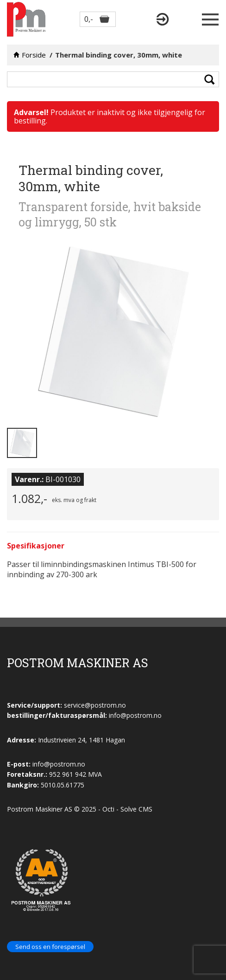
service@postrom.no (95, 705)
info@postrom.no (59, 764)
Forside (34, 55)
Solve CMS (136, 809)
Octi (108, 809)
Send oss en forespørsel (50, 947)
